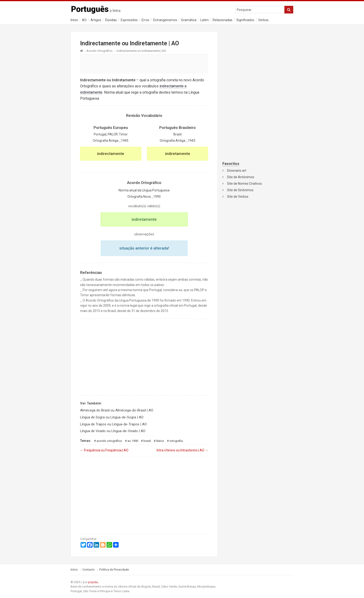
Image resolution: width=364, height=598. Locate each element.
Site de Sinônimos (240, 190)
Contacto (89, 570)
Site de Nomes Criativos (244, 184)
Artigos (96, 20)
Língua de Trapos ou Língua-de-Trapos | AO (113, 424)
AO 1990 (133, 441)
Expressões (129, 20)
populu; (93, 582)
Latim (205, 20)
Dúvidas (111, 20)
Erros (145, 20)
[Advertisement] (144, 64)
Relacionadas (223, 20)
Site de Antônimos (241, 177)
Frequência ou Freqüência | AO (104, 450)
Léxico (160, 441)
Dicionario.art (237, 171)
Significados (245, 20)
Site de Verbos (238, 197)
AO (84, 20)
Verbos (263, 20)
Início (74, 20)
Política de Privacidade (114, 570)
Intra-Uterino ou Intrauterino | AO (182, 450)
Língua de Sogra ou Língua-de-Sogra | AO (112, 417)
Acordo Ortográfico (99, 51)
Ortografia (176, 441)
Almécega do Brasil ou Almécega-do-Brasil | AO (117, 410)
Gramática (189, 20)
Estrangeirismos (165, 20)
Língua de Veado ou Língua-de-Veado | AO (113, 431)
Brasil (147, 441)
